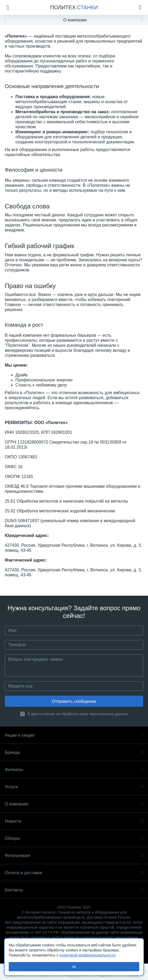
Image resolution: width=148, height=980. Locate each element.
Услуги (74, 787)
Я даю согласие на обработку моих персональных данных (78, 714)
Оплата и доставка (74, 873)
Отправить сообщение (74, 701)
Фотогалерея (74, 856)
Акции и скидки (74, 735)
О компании (74, 804)
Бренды (74, 752)
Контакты (74, 890)
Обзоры (74, 838)
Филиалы (74, 770)
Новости (74, 821)
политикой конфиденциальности (88, 955)
